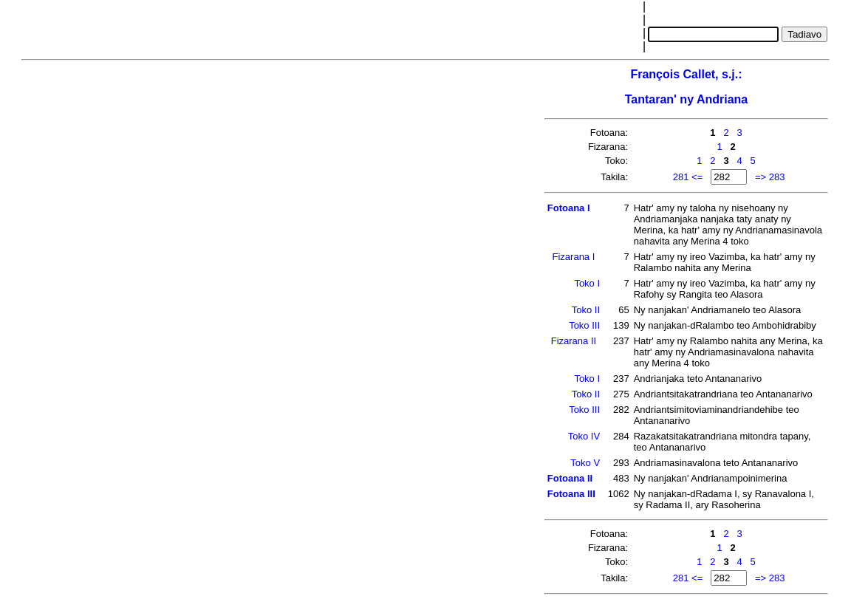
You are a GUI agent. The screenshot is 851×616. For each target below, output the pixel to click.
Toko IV (584, 436)
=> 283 (770, 177)
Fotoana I (569, 208)
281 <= (688, 177)
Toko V (585, 463)
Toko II (586, 310)
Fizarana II (574, 341)
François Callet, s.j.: (686, 74)
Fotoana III (571, 494)
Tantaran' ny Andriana (687, 99)
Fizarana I (574, 257)
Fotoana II (570, 478)
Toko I (587, 283)
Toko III (584, 325)
